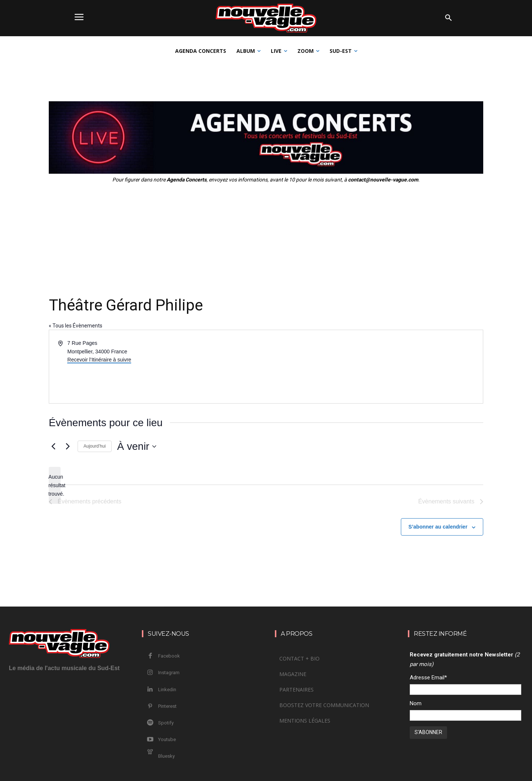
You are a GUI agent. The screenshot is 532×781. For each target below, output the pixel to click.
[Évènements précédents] (53, 446)
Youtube (167, 739)
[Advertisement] (266, 239)
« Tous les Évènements (76, 326)
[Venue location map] (374, 367)
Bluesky (166, 756)
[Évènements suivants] (68, 446)
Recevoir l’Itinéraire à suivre (99, 360)
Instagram (169, 673)
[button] (449, 18)
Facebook (169, 656)
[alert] (55, 485)
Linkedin (167, 690)
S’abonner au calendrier (438, 527)
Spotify (166, 723)
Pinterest (167, 706)
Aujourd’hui (95, 446)
